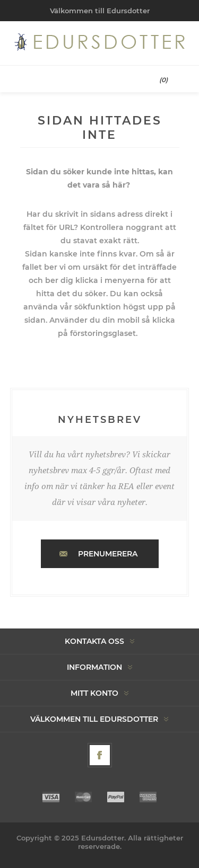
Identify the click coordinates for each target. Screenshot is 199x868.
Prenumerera (108, 554)
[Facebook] (100, 755)
